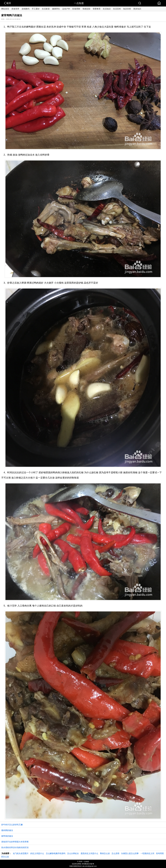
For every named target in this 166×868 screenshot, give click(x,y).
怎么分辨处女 (73, 853)
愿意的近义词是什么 (89, 853)
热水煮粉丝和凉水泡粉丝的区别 (15, 847)
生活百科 (117, 9)
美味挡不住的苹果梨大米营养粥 (15, 842)
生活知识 (107, 9)
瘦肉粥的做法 (7, 830)
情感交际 (87, 9)
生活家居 (46, 9)
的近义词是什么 (37, 853)
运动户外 (66, 9)
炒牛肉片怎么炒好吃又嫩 (12, 825)
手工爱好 (36, 9)
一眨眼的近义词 (147, 853)
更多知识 (137, 9)
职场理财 (76, 9)
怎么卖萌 (115, 853)
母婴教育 (97, 9)
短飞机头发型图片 (21, 853)
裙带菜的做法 (7, 836)
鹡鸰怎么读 (105, 853)
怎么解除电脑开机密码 (56, 853)
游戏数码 (26, 9)
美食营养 (15, 9)
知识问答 (127, 9)
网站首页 (5, 9)
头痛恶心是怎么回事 (130, 853)
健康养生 (56, 9)
